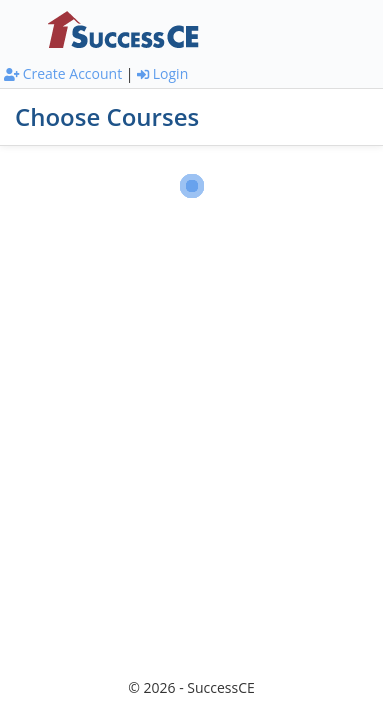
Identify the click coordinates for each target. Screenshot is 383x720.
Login (162, 73)
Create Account (63, 73)
